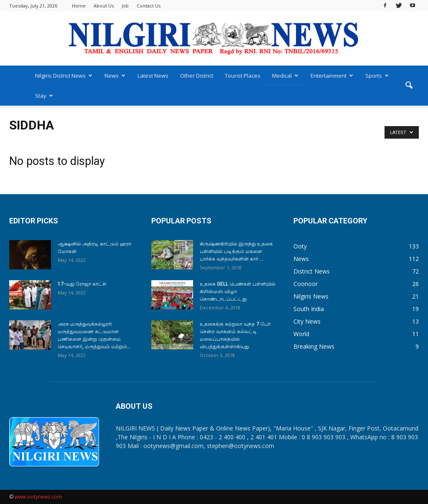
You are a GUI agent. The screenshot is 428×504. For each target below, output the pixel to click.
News (115, 76)
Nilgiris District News (64, 76)
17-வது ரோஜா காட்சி (82, 284)
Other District (197, 76)
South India (309, 309)
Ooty (300, 246)
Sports (377, 76)
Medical (285, 76)
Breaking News (314, 346)
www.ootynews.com (38, 497)
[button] (409, 86)
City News (307, 321)
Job (125, 6)
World (301, 334)
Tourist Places (243, 76)
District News (312, 271)
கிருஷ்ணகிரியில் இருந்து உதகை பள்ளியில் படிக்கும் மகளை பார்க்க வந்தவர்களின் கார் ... (236, 251)
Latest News (153, 76)
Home (79, 6)
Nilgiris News (311, 296)
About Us (104, 6)
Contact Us (149, 6)
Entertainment (332, 76)
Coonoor (306, 284)
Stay (44, 96)
